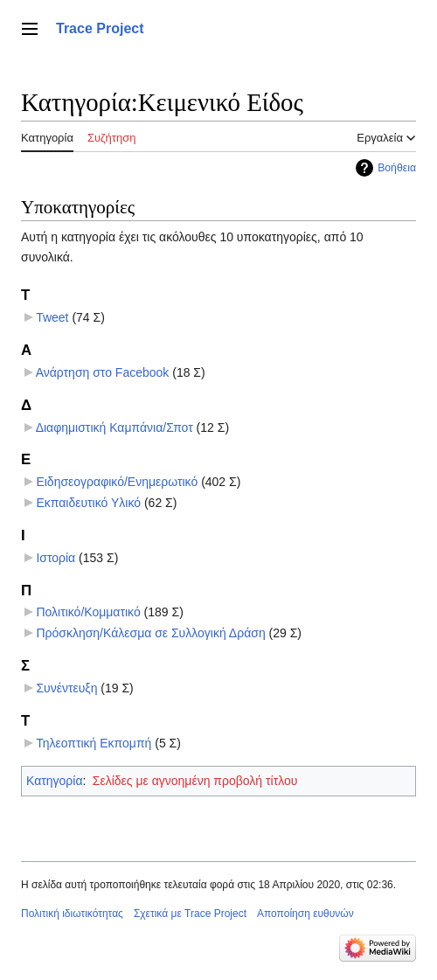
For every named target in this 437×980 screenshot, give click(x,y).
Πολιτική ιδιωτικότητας (72, 914)
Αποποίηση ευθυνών (305, 914)
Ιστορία (55, 558)
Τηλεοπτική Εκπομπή (94, 743)
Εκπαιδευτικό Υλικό (88, 503)
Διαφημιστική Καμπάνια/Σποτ (114, 427)
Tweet (52, 317)
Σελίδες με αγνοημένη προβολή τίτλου (195, 781)
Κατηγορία (55, 781)
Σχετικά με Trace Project (190, 914)
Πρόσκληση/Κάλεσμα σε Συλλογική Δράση (150, 633)
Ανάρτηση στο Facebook (103, 372)
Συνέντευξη (66, 688)
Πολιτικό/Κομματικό (88, 612)
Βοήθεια (397, 168)
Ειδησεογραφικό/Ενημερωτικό (117, 482)
